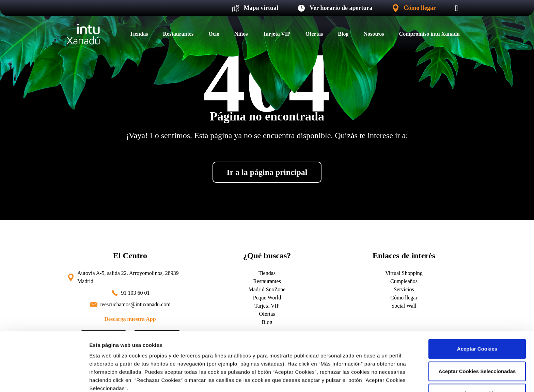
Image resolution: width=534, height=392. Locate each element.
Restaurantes (178, 34)
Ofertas (314, 34)
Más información (110, 379)
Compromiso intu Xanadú (429, 34)
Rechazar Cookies (477, 338)
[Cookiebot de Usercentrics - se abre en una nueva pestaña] (44, 379)
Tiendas (139, 34)
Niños (241, 34)
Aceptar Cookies (477, 293)
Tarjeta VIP (276, 34)
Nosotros (374, 34)
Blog (343, 34)
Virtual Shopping (404, 273)
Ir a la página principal (267, 172)
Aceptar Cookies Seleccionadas (477, 316)
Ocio (214, 34)
